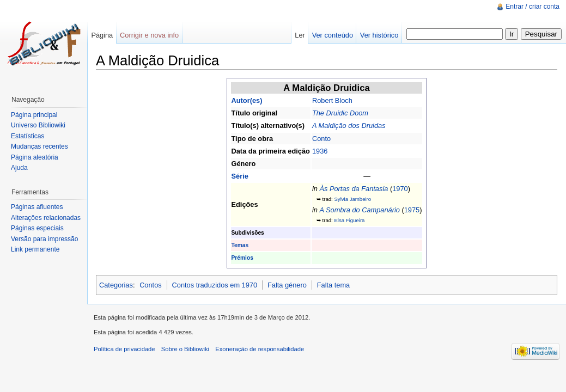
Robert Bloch (332, 100)
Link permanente (35, 249)
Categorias (116, 285)
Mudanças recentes (39, 146)
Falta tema (333, 285)
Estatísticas (28, 136)
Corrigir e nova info (149, 35)
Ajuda (19, 168)
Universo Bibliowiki (38, 125)
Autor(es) (247, 100)
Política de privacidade (124, 349)
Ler (300, 35)
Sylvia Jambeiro (352, 199)
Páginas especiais (37, 228)
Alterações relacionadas (46, 218)
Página (102, 35)
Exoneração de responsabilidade (260, 349)
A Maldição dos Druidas (349, 125)
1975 (412, 210)
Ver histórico (379, 35)
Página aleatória (35, 157)
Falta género (287, 285)
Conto (321, 139)
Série (240, 176)
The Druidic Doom (340, 113)
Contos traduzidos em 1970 (215, 285)
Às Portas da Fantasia (354, 189)
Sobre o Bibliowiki (185, 349)
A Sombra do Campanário (359, 210)
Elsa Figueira (349, 220)
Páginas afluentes (37, 207)
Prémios (242, 258)
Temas (240, 245)
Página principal (34, 115)
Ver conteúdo (333, 35)
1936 (320, 151)
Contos (151, 285)
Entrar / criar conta (532, 7)
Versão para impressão (44, 239)
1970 (400, 189)
